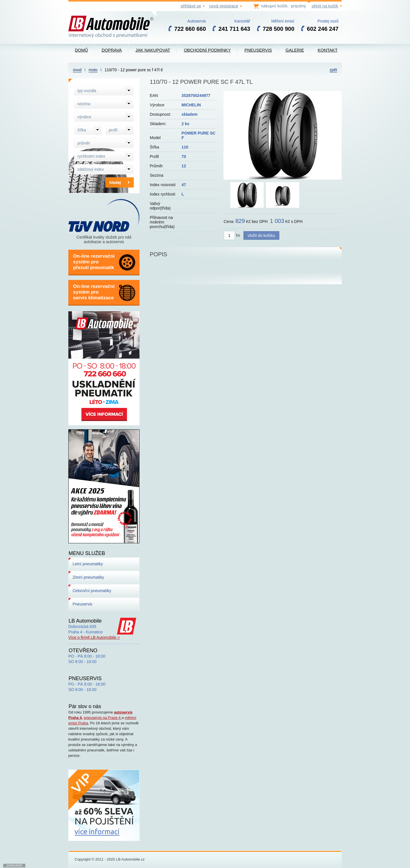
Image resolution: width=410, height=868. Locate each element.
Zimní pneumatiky (88, 577)
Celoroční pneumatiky (92, 591)
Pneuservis (82, 604)
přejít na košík (325, 6)
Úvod (77, 70)
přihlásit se (191, 6)
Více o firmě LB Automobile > (94, 637)
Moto (93, 70)
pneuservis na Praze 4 (103, 718)
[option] (283, 135)
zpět (333, 70)
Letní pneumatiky (88, 564)
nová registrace (224, 6)
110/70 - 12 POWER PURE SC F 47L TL (134, 70)
